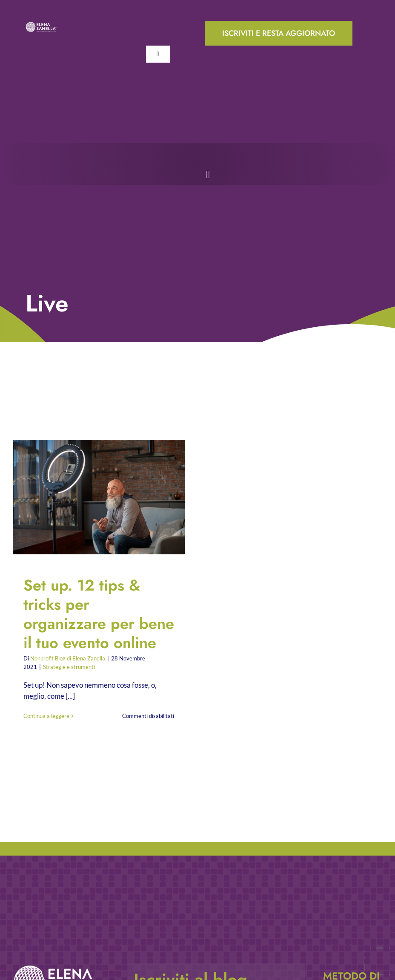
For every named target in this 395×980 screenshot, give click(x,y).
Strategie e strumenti (69, 667)
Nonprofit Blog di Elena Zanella (68, 658)
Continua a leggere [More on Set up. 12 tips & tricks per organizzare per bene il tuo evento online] (46, 716)
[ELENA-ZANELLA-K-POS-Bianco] (41, 25)
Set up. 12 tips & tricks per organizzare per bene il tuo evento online (99, 614)
